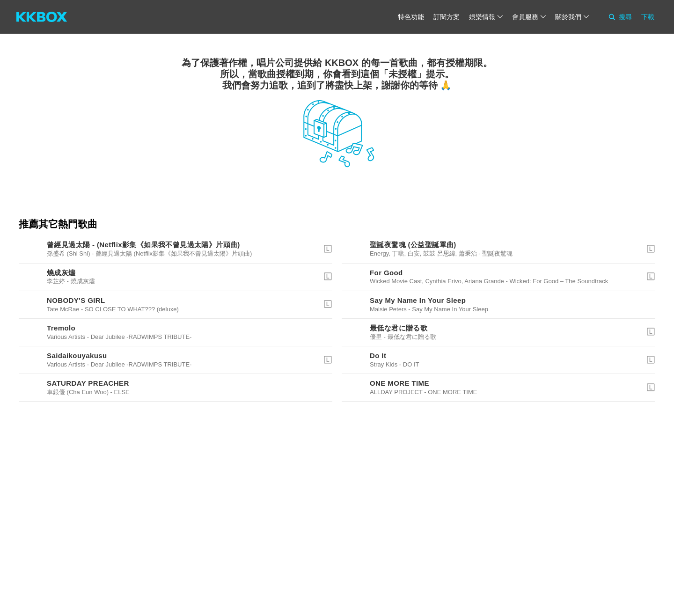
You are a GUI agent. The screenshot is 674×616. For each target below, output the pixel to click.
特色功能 (411, 17)
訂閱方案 (447, 17)
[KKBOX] (42, 17)
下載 (648, 17)
